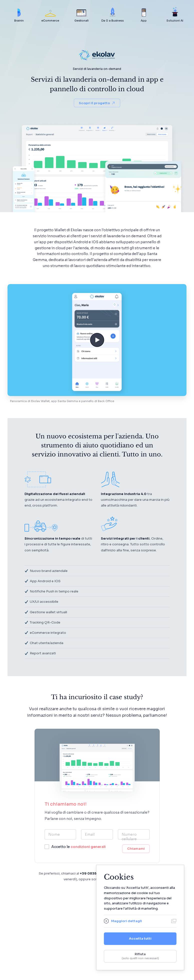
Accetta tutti (140, 939)
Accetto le (78, 847)
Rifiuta (140, 956)
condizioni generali (88, 847)
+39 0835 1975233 (96, 873)
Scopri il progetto (97, 103)
